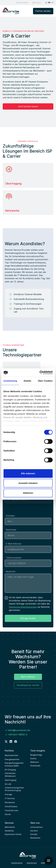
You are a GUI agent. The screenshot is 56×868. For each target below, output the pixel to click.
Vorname (10, 518)
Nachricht (11, 574)
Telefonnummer (14, 560)
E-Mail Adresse (14, 546)
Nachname (11, 532)
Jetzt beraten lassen (28, 107)
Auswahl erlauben (28, 483)
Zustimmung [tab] (10, 381)
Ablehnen (28, 493)
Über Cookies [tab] (45, 381)
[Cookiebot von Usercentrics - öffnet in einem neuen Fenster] (40, 373)
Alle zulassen (28, 473)
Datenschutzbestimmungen (23, 609)
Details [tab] (27, 381)
